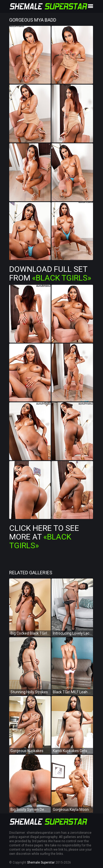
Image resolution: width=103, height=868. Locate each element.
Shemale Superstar (41, 862)
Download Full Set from (50, 273)
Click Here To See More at (44, 537)
